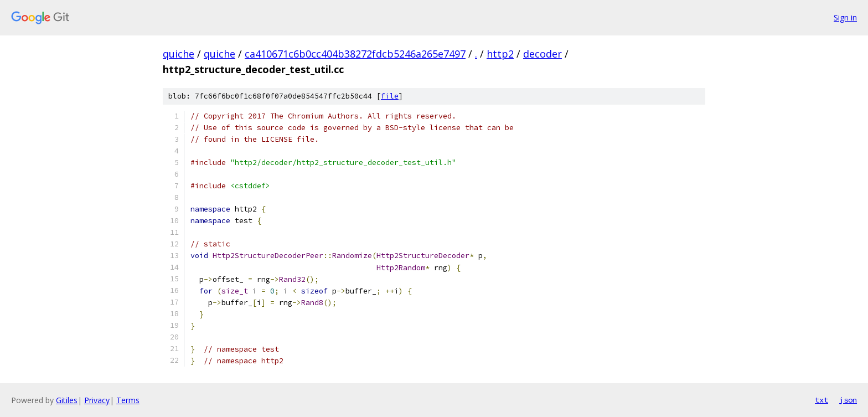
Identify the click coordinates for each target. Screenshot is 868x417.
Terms (128, 400)
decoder (542, 54)
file (390, 96)
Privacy (97, 400)
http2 (500, 54)
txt (821, 400)
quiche (179, 54)
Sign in (845, 17)
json (848, 400)
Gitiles (67, 400)
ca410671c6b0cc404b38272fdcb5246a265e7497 (355, 54)
